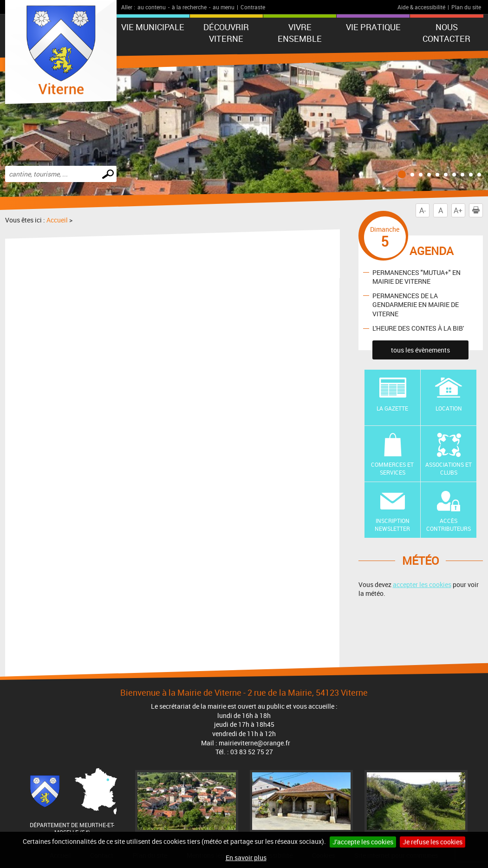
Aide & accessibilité (421, 7)
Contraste (253, 7)
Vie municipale (153, 27)
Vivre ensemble (300, 33)
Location (449, 408)
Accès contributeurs (449, 525)
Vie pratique (373, 27)
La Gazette (392, 408)
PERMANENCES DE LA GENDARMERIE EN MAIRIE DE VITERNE (416, 305)
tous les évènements (420, 350)
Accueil (57, 220)
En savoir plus (246, 858)
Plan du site (466, 7)
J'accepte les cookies (363, 842)
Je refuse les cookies (433, 842)
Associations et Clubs (449, 468)
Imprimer (478, 210)
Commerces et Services (392, 468)
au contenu (152, 7)
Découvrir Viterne (226, 33)
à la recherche (189, 7)
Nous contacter (446, 33)
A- (423, 210)
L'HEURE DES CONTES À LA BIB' (418, 328)
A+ (458, 210)
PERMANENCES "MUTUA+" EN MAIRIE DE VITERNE (416, 277)
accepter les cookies (422, 584)
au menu (224, 7)
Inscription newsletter (392, 525)
